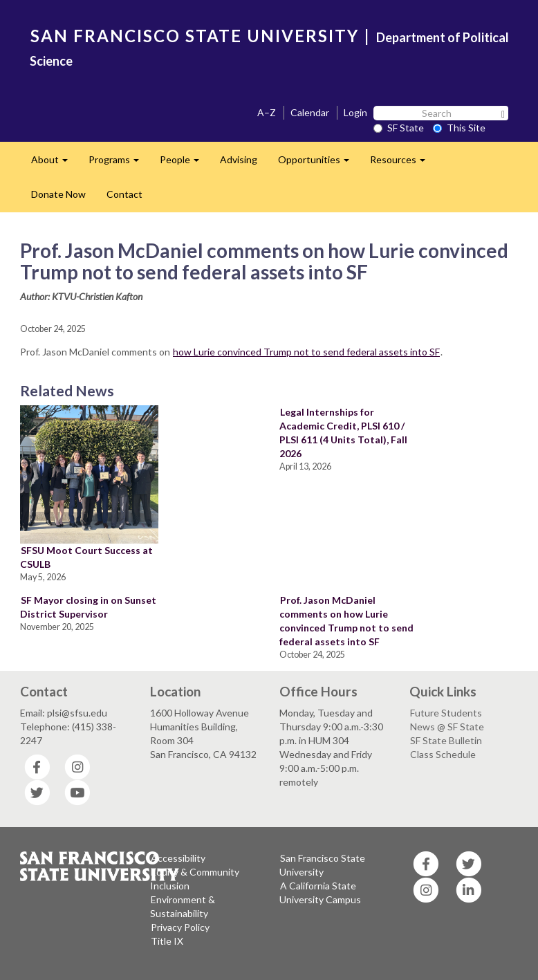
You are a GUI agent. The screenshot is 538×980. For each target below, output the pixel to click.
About (55, 164)
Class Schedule (443, 754)
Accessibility (178, 858)
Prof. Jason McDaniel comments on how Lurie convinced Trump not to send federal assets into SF (346, 621)
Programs (119, 164)
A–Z (267, 112)
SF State (399, 128)
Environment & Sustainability (183, 906)
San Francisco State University (322, 865)
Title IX (167, 941)
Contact (124, 194)
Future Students (446, 713)
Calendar (310, 112)
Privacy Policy (180, 927)
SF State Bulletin (446, 740)
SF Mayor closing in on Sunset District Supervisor (88, 607)
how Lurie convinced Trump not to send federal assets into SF (306, 352)
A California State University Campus (320, 893)
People (185, 164)
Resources (403, 164)
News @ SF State (447, 727)
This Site (459, 128)
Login (355, 112)
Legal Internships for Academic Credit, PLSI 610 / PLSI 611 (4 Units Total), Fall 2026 (343, 433)
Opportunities (319, 164)
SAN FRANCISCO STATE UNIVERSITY (195, 36)
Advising (239, 159)
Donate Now (58, 194)
